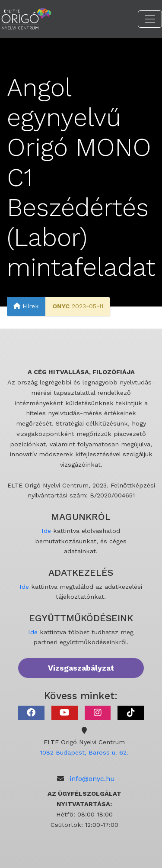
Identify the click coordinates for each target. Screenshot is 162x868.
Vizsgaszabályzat (81, 668)
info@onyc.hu (92, 779)
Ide (46, 531)
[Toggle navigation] (150, 19)
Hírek (26, 306)
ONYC (61, 306)
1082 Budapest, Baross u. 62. (84, 752)
